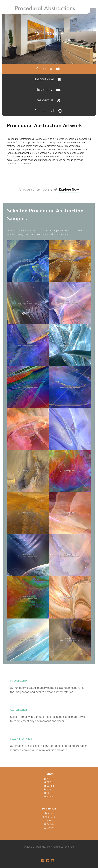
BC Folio (50, 779)
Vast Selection (18, 710)
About (50, 814)
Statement (50, 817)
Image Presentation (21, 739)
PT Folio (50, 793)
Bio (50, 821)
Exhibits (50, 824)
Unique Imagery (18, 681)
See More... (49, 46)
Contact (50, 828)
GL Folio (50, 786)
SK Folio (50, 797)
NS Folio (50, 790)
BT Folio (50, 782)
